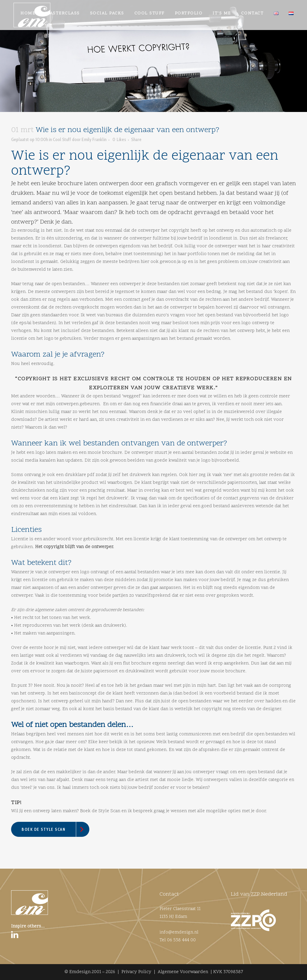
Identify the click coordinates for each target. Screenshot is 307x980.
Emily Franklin (94, 164)
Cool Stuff (62, 164)
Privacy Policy (136, 972)
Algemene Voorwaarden (183, 972)
